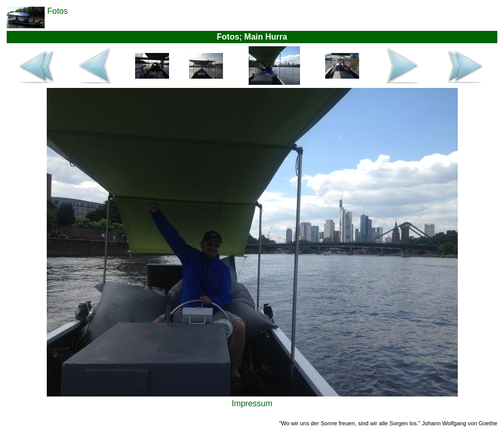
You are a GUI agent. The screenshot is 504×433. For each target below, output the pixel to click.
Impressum (252, 403)
